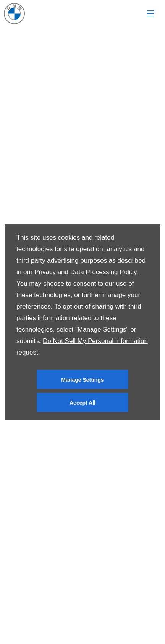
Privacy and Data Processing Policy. (86, 272)
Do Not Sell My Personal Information (95, 341)
